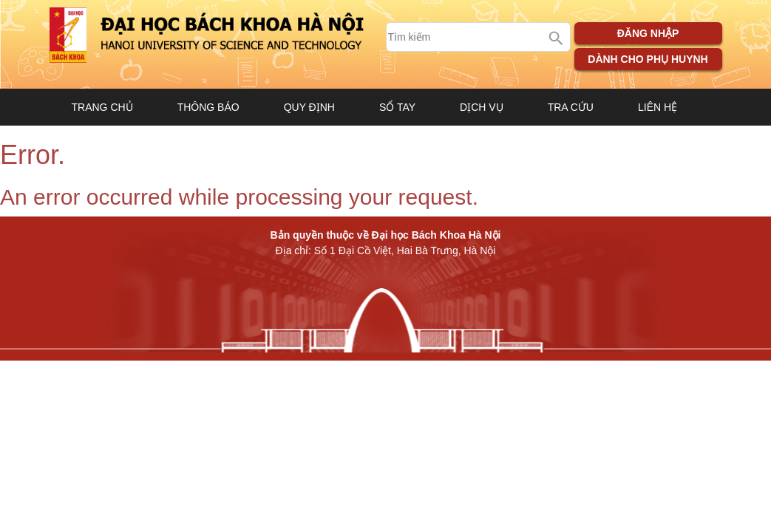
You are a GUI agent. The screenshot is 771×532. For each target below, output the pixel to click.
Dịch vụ (482, 107)
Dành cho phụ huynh (648, 59)
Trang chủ (102, 107)
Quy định (309, 107)
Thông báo (208, 107)
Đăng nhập (648, 33)
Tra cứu (571, 107)
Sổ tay (397, 107)
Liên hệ (658, 107)
